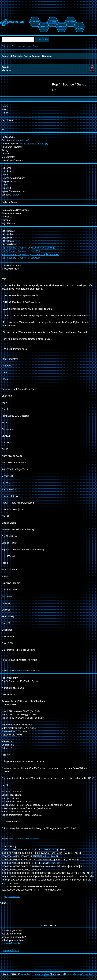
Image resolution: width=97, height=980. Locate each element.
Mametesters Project (20, 670)
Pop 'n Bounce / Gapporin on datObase (21, 258)
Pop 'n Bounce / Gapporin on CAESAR (21, 251)
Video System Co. (22, 140)
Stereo (16, 195)
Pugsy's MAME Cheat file (13, 897)
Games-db (7, 56)
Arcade (18, 56)
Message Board (31, 46)
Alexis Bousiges (14, 839)
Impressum (49, 976)
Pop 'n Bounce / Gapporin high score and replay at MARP (30, 254)
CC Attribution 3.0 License (31, 839)
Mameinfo (9, 670)
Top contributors (11, 950)
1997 (56, 90)
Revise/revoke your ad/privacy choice (79, 974)
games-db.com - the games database (35, 974)
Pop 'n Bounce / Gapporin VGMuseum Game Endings (28, 248)
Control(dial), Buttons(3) (36, 144)
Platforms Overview (11, 46)
